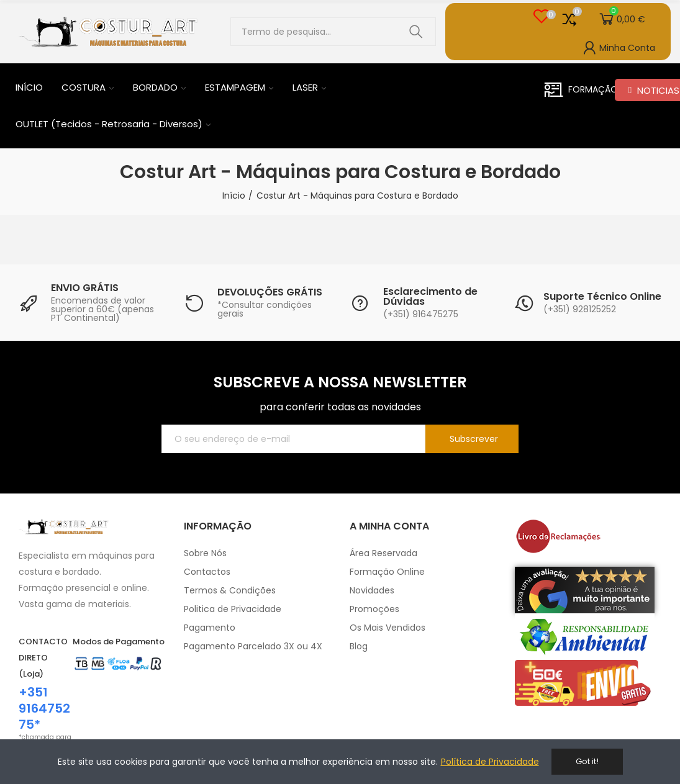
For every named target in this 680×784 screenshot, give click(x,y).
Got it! (587, 761)
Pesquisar (416, 32)
